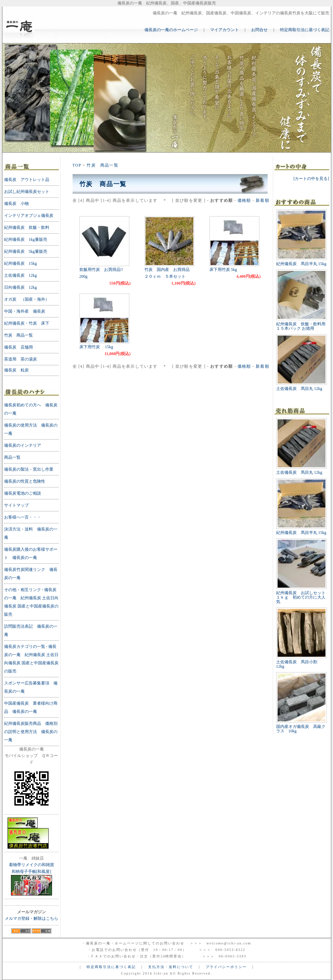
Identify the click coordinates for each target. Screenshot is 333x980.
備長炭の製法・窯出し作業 (29, 469)
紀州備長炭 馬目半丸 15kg (301, 264)
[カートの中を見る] (311, 179)
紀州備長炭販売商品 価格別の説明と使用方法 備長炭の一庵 (31, 732)
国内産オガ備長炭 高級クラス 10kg (301, 729)
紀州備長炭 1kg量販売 (26, 239)
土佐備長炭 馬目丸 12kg (299, 389)
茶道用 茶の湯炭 (21, 359)
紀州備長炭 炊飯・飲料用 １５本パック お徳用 (301, 326)
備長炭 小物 (16, 204)
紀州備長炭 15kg (21, 263)
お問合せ (259, 30)
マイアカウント (225, 30)
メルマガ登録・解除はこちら (31, 918)
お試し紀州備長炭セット (27, 192)
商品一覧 (12, 457)
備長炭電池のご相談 (23, 493)
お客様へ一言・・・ (23, 517)
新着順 (262, 200)
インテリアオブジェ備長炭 (29, 215)
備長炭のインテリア (23, 445)
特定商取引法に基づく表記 (305, 30)
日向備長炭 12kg (21, 287)
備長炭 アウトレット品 (27, 180)
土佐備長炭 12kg (21, 275)
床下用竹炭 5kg (223, 270)
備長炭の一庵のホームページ (171, 30)
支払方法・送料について (171, 967)
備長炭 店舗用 (18, 347)
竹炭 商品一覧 (102, 165)
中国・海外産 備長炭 (25, 311)
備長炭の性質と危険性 (25, 481)
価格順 (244, 200)
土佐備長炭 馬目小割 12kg (299, 664)
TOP (77, 165)
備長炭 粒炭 (16, 370)
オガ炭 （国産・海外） (27, 299)
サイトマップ (16, 505)
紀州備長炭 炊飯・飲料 (27, 227)
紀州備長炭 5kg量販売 (26, 251)
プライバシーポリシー (226, 967)
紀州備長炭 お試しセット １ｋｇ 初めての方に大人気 (303, 597)
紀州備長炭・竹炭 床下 (27, 323)
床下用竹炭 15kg (96, 347)
